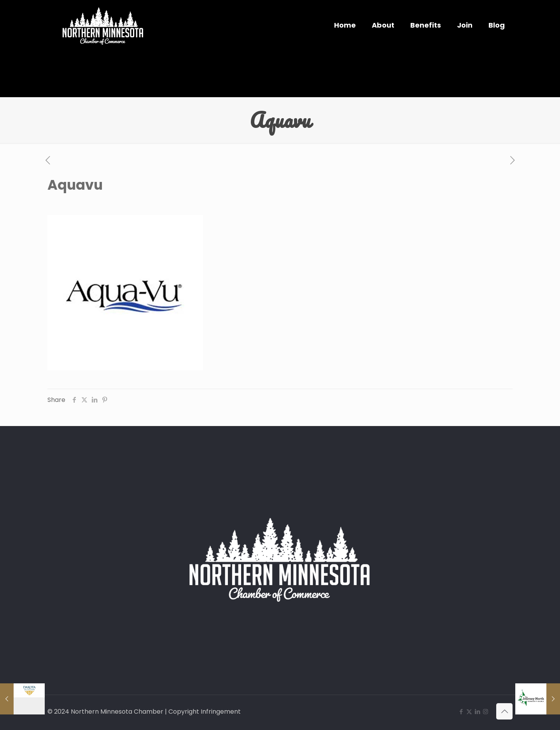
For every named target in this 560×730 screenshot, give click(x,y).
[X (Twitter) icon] (469, 712)
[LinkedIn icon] (477, 712)
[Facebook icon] (461, 712)
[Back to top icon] (504, 711)
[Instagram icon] (486, 712)
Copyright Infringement (205, 712)
